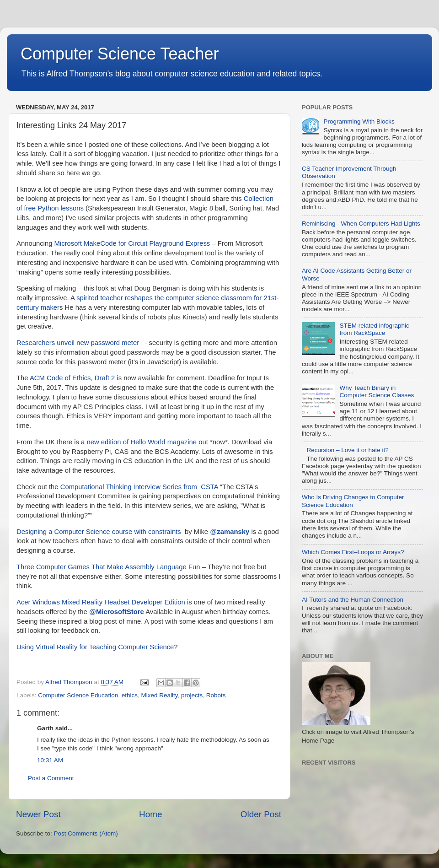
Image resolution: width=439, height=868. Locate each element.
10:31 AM (50, 760)
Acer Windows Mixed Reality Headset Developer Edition (101, 602)
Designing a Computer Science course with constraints (99, 532)
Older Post (261, 814)
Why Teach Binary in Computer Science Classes (377, 391)
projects (192, 695)
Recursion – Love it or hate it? (347, 450)
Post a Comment (51, 778)
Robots (216, 695)
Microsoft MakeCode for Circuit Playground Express (132, 243)
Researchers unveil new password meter (78, 343)
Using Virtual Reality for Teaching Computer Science (95, 647)
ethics (130, 695)
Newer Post (38, 814)
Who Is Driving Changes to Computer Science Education (353, 501)
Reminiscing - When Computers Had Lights (361, 224)
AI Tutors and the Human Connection (353, 600)
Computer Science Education (78, 695)
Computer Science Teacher (120, 54)
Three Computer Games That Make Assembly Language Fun (108, 567)
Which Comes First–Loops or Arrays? (353, 552)
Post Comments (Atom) (86, 833)
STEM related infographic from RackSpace (374, 329)
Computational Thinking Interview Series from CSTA (139, 487)
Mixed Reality (159, 695)
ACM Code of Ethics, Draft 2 (72, 378)
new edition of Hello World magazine (142, 442)
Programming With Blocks (359, 121)
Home (150, 814)
